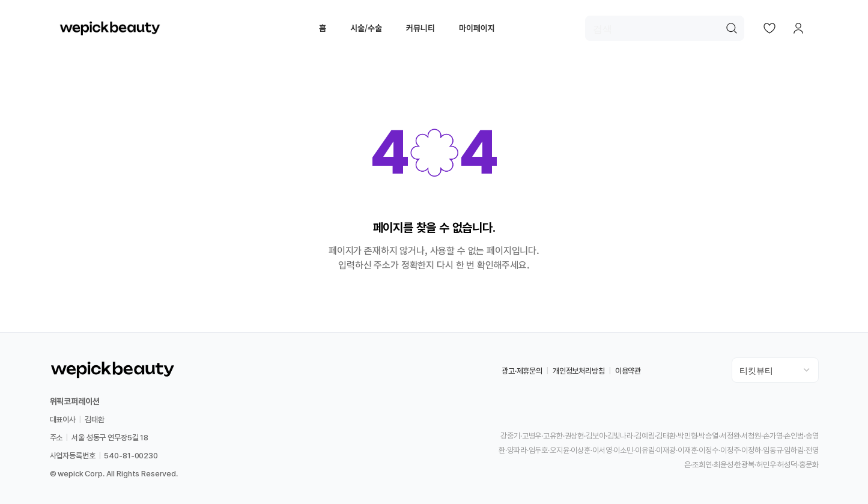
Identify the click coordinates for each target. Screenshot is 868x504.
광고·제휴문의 (522, 371)
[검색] (665, 28)
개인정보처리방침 (579, 371)
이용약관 (628, 371)
